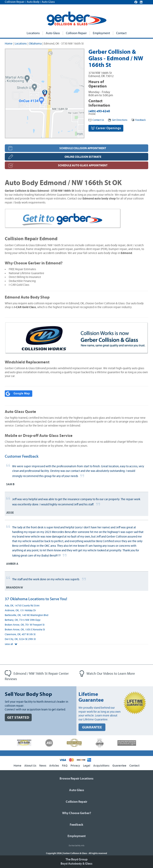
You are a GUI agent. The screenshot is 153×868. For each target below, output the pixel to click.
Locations (33, 33)
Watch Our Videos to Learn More (107, 674)
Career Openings (106, 128)
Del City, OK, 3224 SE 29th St (20, 639)
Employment (101, 33)
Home (9, 44)
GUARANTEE (92, 727)
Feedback (138, 120)
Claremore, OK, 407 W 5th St (20, 634)
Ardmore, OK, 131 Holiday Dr (20, 611)
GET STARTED (18, 718)
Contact (121, 33)
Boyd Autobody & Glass (76, 864)
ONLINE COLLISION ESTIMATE (83, 157)
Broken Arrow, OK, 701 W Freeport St (25, 625)
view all (11, 644)
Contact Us (96, 120)
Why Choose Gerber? (77, 813)
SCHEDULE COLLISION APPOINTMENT (83, 148)
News (43, 766)
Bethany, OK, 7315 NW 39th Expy (23, 620)
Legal (87, 766)
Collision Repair (76, 33)
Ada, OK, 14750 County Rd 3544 (22, 606)
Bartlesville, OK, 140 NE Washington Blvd (26, 615)
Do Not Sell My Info (76, 846)
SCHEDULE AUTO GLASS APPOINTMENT (83, 165)
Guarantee (119, 766)
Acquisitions (101, 766)
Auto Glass (53, 33)
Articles (54, 766)
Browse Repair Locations (76, 779)
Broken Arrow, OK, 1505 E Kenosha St (25, 630)
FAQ (65, 766)
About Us (30, 766)
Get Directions (118, 120)
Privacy (75, 766)
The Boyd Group (76, 859)
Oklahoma (35, 44)
